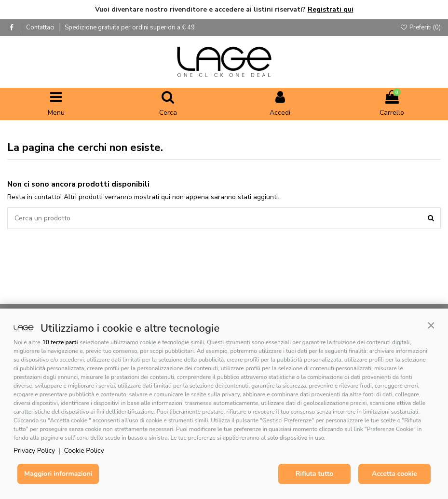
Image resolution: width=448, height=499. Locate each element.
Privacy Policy (34, 451)
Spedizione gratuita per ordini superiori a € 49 (130, 27)
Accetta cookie (394, 474)
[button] (431, 325)
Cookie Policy (84, 451)
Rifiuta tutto (315, 474)
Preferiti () (420, 27)
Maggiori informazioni (58, 474)
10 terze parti (60, 342)
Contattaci (41, 27)
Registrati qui (331, 9)
